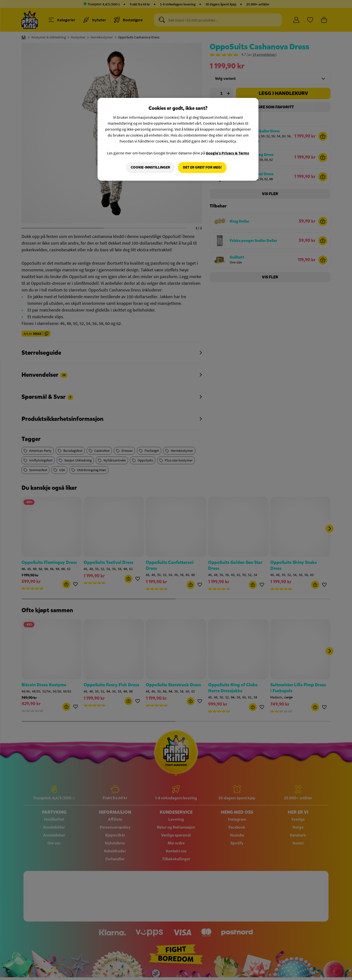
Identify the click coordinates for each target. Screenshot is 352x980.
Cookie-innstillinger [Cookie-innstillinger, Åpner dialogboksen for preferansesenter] (150, 167)
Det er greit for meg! (202, 167)
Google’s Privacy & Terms (227, 153)
